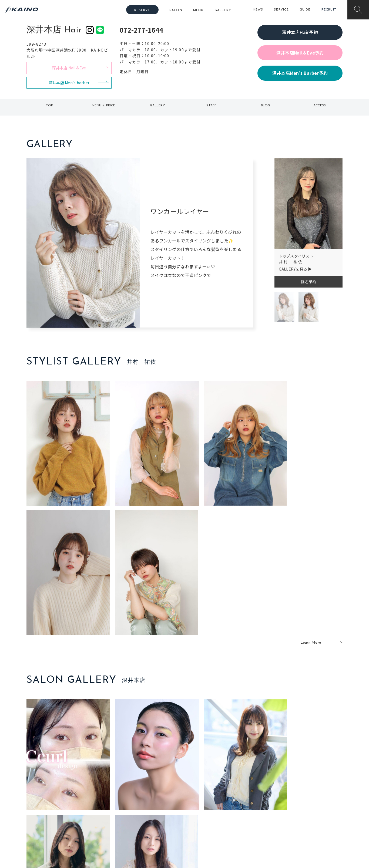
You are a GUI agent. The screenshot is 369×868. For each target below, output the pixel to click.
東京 (121, 781)
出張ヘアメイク (248, 781)
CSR (292, 808)
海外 (153, 816)
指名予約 (308, 282)
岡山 (153, 790)
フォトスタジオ (203, 790)
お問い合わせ (300, 825)
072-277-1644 (141, 30)
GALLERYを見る (293, 269)
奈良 (121, 816)
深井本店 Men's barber (69, 83)
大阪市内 (125, 790)
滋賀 (121, 808)
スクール (242, 790)
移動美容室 (199, 781)
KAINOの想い (300, 781)
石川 (153, 781)
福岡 (153, 799)
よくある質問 (63, 798)
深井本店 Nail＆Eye (69, 68)
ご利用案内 (63, 790)
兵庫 (121, 825)
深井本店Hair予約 (300, 32)
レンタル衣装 (202, 799)
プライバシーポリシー (308, 816)
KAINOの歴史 (300, 790)
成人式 (241, 799)
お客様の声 (63, 807)
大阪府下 (125, 799)
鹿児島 (155, 808)
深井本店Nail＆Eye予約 (300, 53)
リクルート (298, 799)
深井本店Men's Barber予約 (300, 73)
